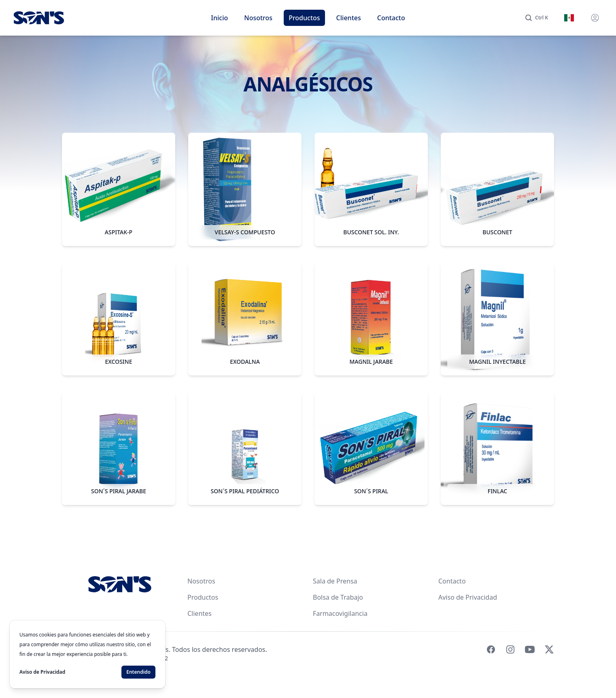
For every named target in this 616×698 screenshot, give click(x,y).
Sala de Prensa (335, 581)
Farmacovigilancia (340, 613)
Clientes (349, 18)
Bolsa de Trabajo (338, 597)
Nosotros (258, 18)
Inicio (219, 18)
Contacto (391, 18)
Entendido (138, 672)
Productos (304, 18)
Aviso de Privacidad (468, 597)
